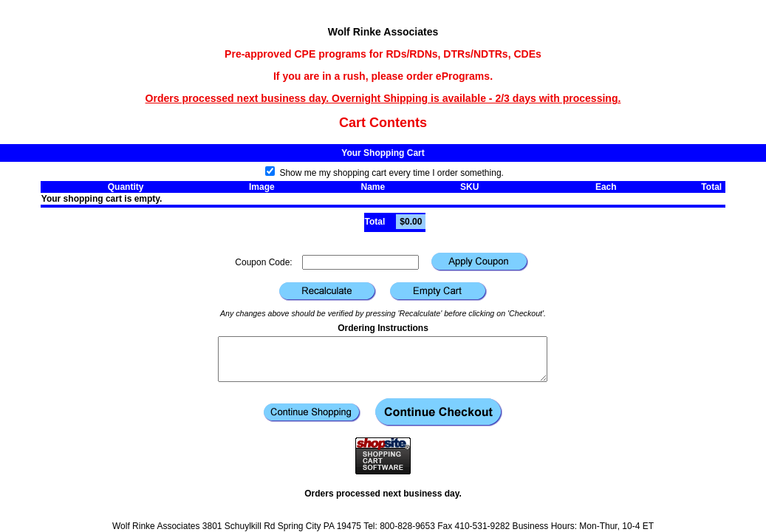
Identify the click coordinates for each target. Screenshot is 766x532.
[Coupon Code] (360, 262)
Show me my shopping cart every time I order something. (384, 173)
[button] (480, 262)
